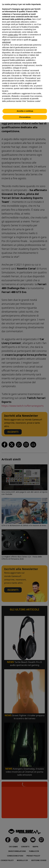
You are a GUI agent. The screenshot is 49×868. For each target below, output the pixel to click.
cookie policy (13, 35)
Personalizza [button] (25, 117)
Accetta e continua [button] (25, 111)
